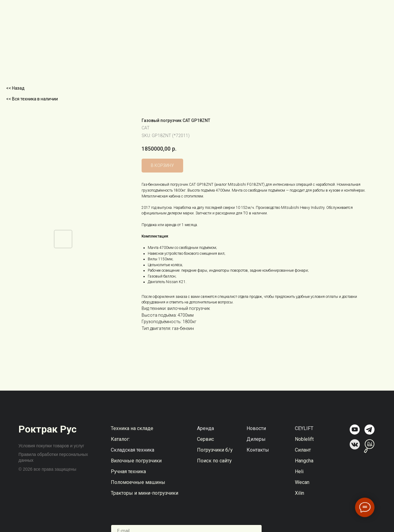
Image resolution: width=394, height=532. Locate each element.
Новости (256, 428)
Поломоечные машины (138, 482)
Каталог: (120, 439)
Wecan (302, 482)
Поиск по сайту (214, 461)
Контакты (258, 450)
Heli (299, 471)
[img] (355, 430)
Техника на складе (132, 428)
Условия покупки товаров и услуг (51, 446)
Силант (303, 450)
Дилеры (256, 439)
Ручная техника (128, 471)
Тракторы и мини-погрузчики (145, 493)
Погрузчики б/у (215, 450)
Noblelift (304, 439)
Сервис (205, 439)
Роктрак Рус (48, 429)
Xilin (300, 493)
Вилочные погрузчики (136, 461)
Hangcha (304, 461)
